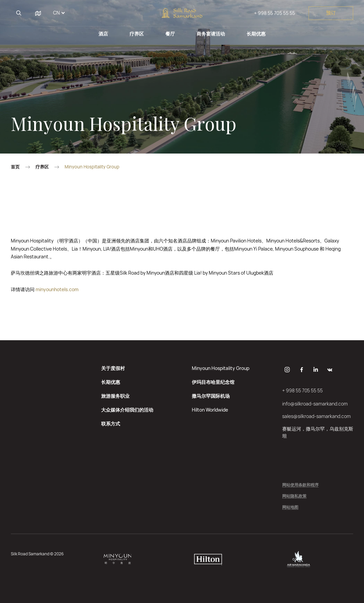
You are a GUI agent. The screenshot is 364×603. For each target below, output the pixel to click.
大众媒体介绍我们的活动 (127, 410)
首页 (15, 167)
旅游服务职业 (115, 396)
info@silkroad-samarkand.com (315, 404)
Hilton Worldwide (210, 410)
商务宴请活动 (211, 34)
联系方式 (111, 424)
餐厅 (170, 34)
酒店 (103, 34)
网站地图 (290, 507)
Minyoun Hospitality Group (221, 368)
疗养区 (137, 34)
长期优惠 (256, 34)
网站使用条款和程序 (300, 485)
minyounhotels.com (57, 289)
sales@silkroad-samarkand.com (316, 416)
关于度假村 (113, 368)
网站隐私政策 (294, 496)
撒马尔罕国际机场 (211, 396)
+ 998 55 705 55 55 (275, 13)
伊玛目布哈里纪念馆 (213, 382)
